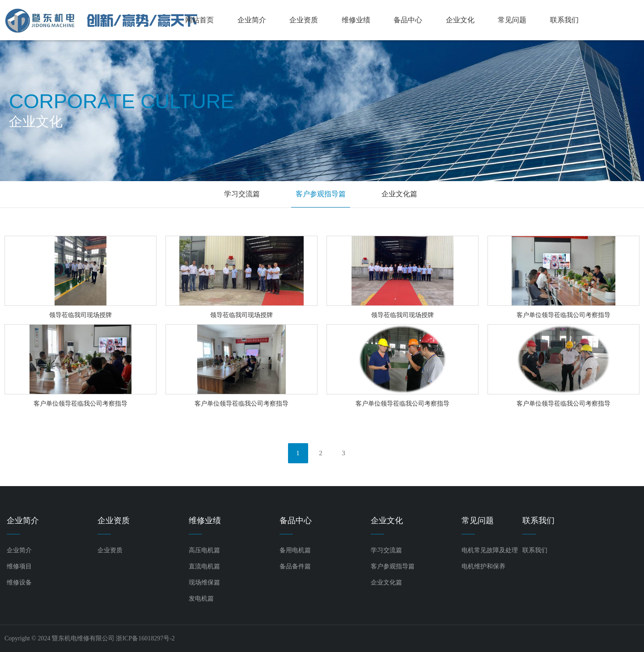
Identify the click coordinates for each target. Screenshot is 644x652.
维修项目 (19, 566)
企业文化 (460, 20)
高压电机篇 (204, 550)
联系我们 (564, 20)
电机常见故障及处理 (490, 550)
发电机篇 (201, 599)
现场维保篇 (204, 582)
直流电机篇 (204, 566)
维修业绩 (356, 20)
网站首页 (199, 20)
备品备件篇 (295, 566)
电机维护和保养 (483, 566)
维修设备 (19, 582)
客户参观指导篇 (321, 194)
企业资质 (304, 20)
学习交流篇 (242, 194)
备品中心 (408, 20)
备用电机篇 (295, 550)
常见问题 (512, 20)
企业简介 (252, 20)
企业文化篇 (399, 194)
